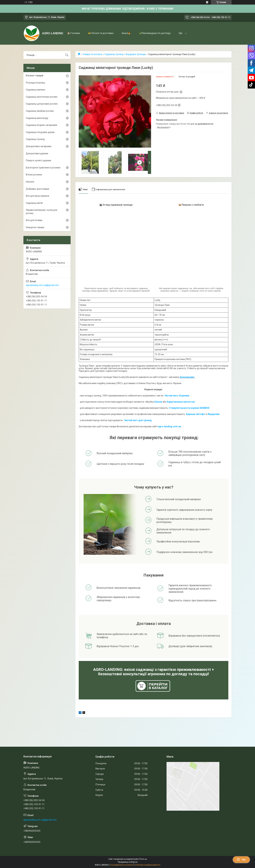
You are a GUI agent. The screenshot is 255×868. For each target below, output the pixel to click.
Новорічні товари (35, 227)
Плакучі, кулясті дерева (38, 160)
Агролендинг (187, 377)
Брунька (191, 414)
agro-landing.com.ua (169, 426)
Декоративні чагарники (39, 146)
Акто (199, 414)
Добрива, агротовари (37, 189)
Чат (241, 860)
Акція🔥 (126, 33)
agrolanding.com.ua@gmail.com (42, 285)
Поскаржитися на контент (122, 865)
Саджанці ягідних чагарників (41, 125)
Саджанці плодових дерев (40, 132)
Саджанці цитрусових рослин (42, 104)
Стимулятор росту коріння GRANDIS (189, 408)
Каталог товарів (35, 76)
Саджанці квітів (34, 203)
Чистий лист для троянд (138, 420)
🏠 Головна (74, 33)
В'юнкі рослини (34, 175)
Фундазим (214, 414)
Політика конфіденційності (148, 865)
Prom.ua (143, 859)
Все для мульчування (37, 196)
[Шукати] (67, 55)
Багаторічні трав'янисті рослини (43, 168)
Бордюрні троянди (136, 54)
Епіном (158, 402)
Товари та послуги (92, 54)
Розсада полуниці (35, 83)
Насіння (30, 182)
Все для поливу (34, 220)
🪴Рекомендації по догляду (155, 33)
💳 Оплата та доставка (101, 33)
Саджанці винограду (37, 118)
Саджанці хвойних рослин (40, 111)
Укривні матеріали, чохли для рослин (42, 212)
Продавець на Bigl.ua (128, 862)
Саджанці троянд (114, 54)
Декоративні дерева (37, 153)
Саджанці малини (35, 90)
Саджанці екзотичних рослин (42, 97)
